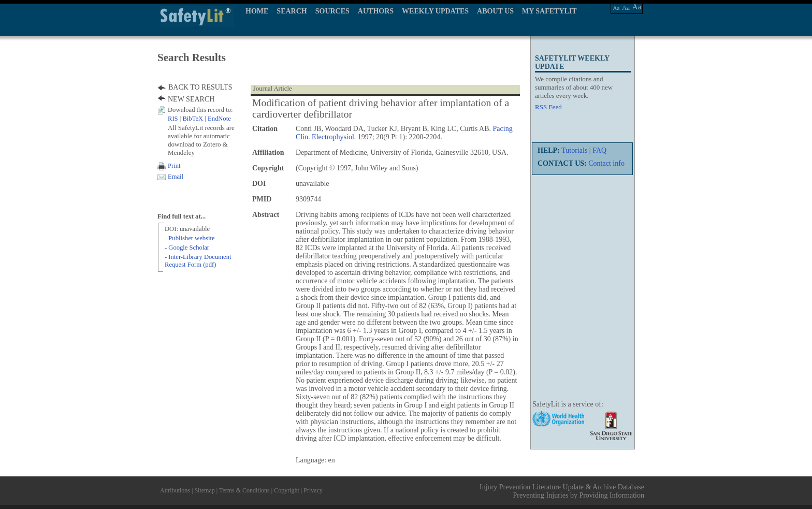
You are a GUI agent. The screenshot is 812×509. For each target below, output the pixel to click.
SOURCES (332, 11)
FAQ (599, 150)
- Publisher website (190, 238)
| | (199, 119)
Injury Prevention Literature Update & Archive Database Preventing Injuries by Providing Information (562, 491)
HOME (257, 11)
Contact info (606, 163)
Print (174, 166)
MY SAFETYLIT (549, 11)
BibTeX (193, 119)
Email (176, 177)
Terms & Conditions (244, 490)
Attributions (175, 490)
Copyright (287, 490)
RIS (173, 119)
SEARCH (292, 11)
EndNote (219, 119)
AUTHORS (376, 11)
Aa (617, 8)
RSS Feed (548, 107)
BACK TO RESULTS (200, 87)
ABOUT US (495, 11)
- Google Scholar (187, 248)
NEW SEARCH (191, 99)
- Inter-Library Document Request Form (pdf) (198, 261)
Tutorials (574, 150)
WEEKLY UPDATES (435, 11)
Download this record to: (200, 110)
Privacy (313, 490)
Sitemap (204, 490)
